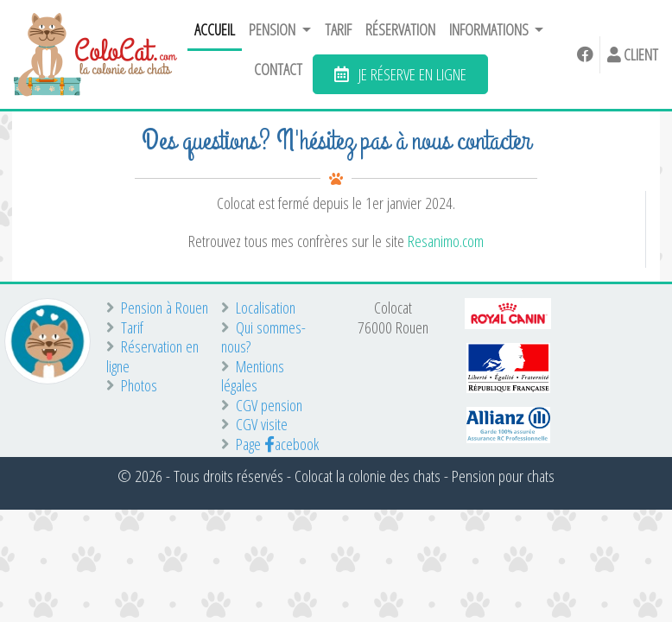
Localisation (258, 308)
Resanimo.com (446, 241)
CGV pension (262, 406)
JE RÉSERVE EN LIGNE (400, 74)
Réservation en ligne (152, 356)
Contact (278, 69)
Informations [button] (490, 29)
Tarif (338, 29)
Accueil (215, 29)
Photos (132, 386)
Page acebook (270, 444)
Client (633, 54)
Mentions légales (253, 376)
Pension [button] (273, 29)
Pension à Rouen (157, 308)
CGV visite (254, 425)
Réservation (400, 29)
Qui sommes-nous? (263, 337)
